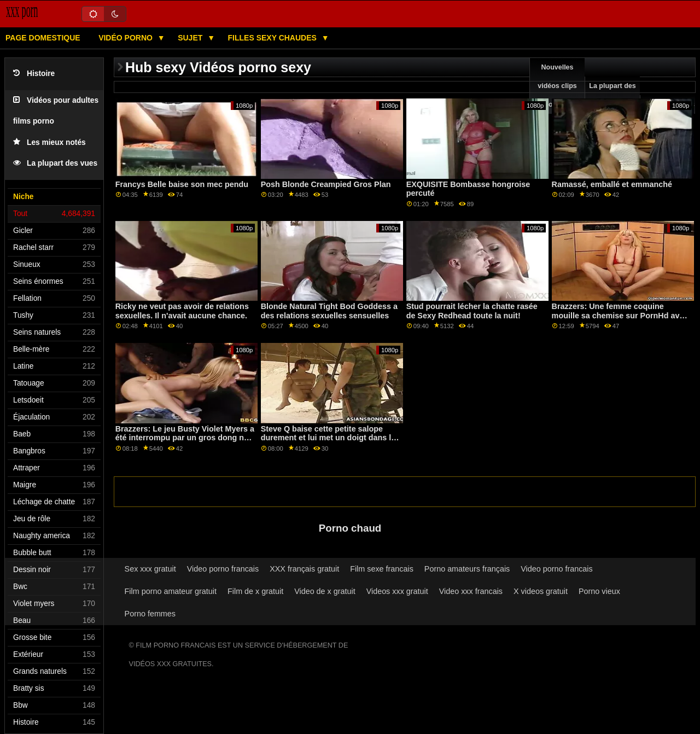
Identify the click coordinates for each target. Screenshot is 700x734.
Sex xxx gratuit (150, 569)
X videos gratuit (541, 591)
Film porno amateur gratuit (171, 591)
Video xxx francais (471, 591)
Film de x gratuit (255, 591)
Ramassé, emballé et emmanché (612, 184)
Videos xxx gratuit (397, 591)
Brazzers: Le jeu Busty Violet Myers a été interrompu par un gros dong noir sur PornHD (185, 438)
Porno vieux (599, 591)
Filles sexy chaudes (273, 38)
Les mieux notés (49, 142)
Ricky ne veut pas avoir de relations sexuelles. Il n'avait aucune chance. (182, 311)
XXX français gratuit (304, 569)
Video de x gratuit (325, 591)
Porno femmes (150, 614)
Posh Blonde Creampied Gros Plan (326, 184)
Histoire (34, 74)
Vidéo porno (127, 38)
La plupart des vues (55, 163)
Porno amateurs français (467, 569)
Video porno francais (223, 569)
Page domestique (43, 38)
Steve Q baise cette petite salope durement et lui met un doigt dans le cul (328, 438)
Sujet (191, 38)
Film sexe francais (382, 569)
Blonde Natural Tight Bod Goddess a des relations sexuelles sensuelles (329, 311)
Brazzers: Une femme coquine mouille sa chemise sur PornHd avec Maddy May (620, 315)
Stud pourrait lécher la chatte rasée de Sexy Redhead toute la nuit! (472, 311)
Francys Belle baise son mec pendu (182, 184)
